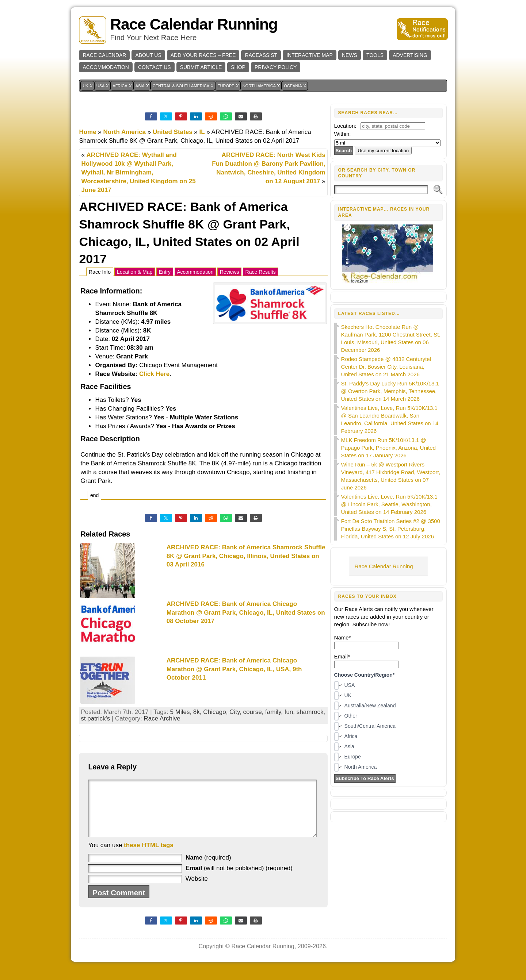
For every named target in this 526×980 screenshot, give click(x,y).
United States (173, 132)
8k (197, 712)
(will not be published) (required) (239, 879)
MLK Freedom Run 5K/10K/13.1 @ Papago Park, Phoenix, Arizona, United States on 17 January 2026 (388, 448)
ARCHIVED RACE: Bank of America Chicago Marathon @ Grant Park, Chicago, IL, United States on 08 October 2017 (246, 613)
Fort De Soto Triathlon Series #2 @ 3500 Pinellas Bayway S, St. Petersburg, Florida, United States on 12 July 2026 (391, 529)
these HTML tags (149, 856)
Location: (345, 126)
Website (197, 890)
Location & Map (135, 272)
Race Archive (162, 718)
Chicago (214, 712)
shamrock (310, 712)
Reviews (230, 272)
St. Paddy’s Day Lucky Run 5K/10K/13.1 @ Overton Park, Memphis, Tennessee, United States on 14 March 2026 (390, 391)
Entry (165, 272)
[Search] (381, 190)
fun (289, 712)
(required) (208, 868)
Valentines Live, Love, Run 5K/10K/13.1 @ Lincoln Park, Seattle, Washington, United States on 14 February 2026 (389, 504)
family (273, 712)
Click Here (154, 374)
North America (125, 132)
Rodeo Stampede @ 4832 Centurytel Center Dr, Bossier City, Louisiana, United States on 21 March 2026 (386, 367)
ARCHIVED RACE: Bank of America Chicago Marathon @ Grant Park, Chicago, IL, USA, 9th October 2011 (234, 669)
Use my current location (383, 151)
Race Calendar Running (194, 24)
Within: (343, 134)
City (235, 712)
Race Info (100, 272)
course (253, 712)
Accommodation (195, 272)
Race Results (261, 272)
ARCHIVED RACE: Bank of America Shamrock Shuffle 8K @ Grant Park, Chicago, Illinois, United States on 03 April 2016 (246, 556)
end (94, 495)
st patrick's (95, 718)
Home (87, 132)
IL (202, 132)
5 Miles (180, 712)
